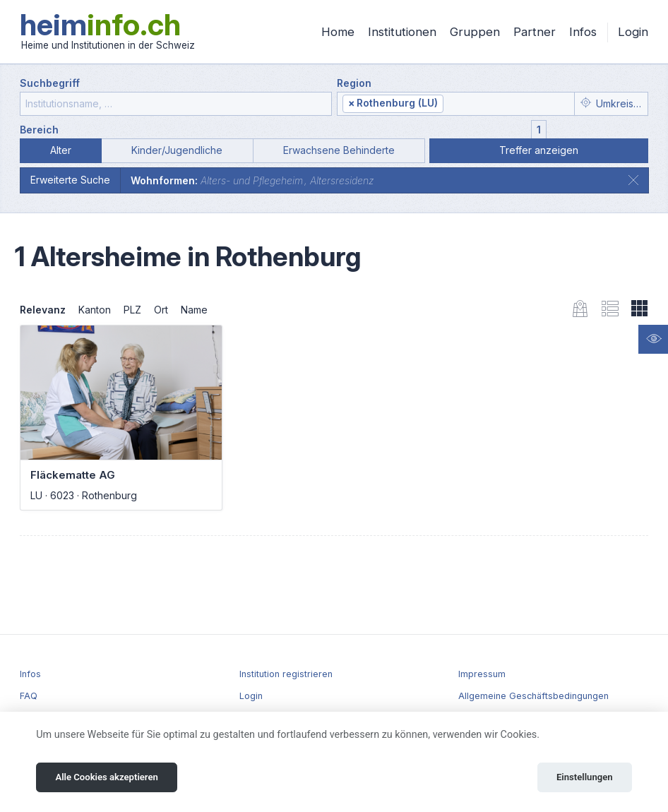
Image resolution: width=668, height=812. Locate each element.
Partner (535, 32)
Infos (583, 32)
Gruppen (475, 32)
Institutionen (402, 32)
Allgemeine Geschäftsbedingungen (533, 696)
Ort (161, 310)
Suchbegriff (50, 83)
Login (633, 32)
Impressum (482, 674)
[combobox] (456, 104)
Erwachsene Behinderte (339, 150)
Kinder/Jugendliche (177, 150)
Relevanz (43, 310)
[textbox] (507, 104)
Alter (61, 150)
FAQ (29, 696)
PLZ (132, 310)
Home (338, 32)
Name (194, 310)
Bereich (39, 130)
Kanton (95, 310)
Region (354, 83)
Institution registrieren (286, 674)
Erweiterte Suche (70, 180)
